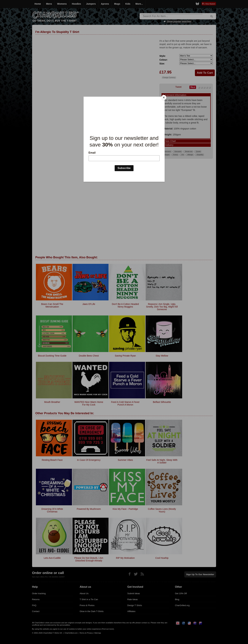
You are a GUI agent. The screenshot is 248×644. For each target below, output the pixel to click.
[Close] (164, 97)
